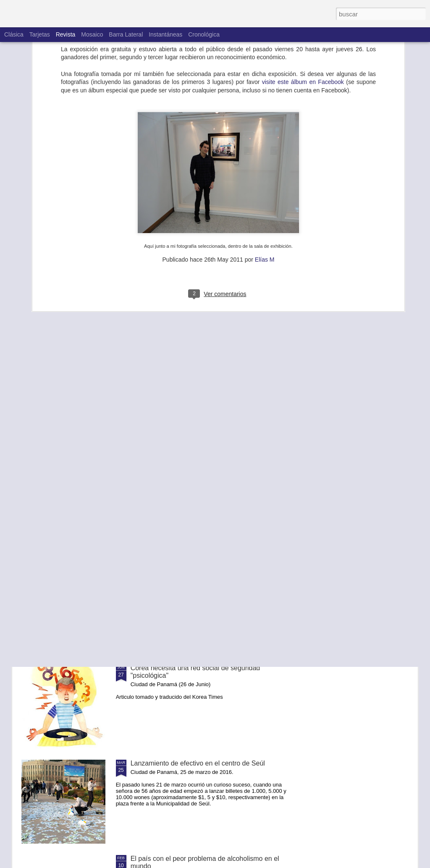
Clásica (14, 34)
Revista (66, 34)
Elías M (265, 181)
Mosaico (92, 34)
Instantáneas (165, 34)
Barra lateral (126, 34)
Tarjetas (40, 34)
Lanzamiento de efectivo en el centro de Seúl (198, 763)
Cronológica (204, 34)
